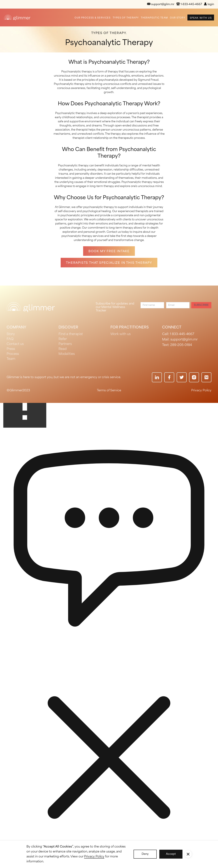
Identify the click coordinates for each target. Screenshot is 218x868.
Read (63, 349)
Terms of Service (109, 391)
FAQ (10, 339)
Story (11, 334)
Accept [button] (171, 854)
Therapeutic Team (154, 18)
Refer (63, 339)
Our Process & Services (93, 18)
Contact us (15, 344)
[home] (17, 17)
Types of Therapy (126, 18)
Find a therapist (71, 334)
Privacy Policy (201, 391)
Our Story (178, 18)
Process (13, 354)
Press (11, 349)
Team (11, 359)
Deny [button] (145, 854)
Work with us (120, 334)
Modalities (67, 354)
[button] (188, 854)
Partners (65, 344)
